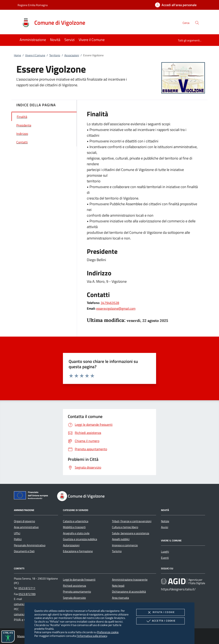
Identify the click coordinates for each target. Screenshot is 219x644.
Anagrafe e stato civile (76, 533)
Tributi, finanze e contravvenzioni (132, 521)
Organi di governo (24, 521)
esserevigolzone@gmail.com (116, 308)
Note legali (118, 586)
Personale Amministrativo (30, 545)
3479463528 (110, 303)
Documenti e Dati (24, 551)
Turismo (117, 551)
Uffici (17, 533)
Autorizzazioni (71, 545)
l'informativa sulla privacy (92, 636)
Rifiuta (160, 612)
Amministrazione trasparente (130, 580)
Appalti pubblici (121, 539)
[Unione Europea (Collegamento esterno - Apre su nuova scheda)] (32, 496)
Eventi (165, 558)
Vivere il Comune (35, 55)
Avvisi (165, 527)
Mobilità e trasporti (74, 527)
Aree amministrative (26, 527)
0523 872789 (27, 594)
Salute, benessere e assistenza (131, 533)
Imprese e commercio (125, 545)
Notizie (165, 521)
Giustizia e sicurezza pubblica (80, 539)
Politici (18, 539)
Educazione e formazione (78, 551)
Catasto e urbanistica (76, 521)
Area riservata (120, 598)
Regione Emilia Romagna (33, 5)
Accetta (160, 621)
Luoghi (165, 552)
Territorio (55, 55)
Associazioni (72, 55)
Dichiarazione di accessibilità (129, 592)
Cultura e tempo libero (125, 527)
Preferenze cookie (108, 632)
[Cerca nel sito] (197, 23)
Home (17, 55)
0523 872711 (27, 588)
